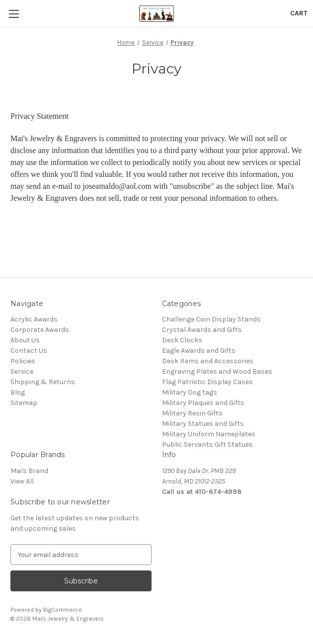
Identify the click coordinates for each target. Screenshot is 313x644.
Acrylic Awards (34, 319)
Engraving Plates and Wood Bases (217, 371)
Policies (23, 361)
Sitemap (24, 403)
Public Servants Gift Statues (207, 444)
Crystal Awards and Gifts (202, 330)
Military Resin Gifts (192, 413)
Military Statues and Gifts (203, 424)
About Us (25, 340)
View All (22, 481)
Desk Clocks (182, 340)
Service (22, 371)
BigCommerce (63, 610)
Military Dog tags (190, 392)
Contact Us (29, 351)
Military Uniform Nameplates (209, 434)
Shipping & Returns (43, 382)
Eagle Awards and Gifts (199, 351)
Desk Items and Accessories (208, 361)
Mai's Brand (29, 471)
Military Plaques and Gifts (203, 403)
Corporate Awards (40, 330)
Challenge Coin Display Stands (211, 319)
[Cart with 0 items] (299, 13)
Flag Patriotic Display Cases (207, 382)
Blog (18, 392)
